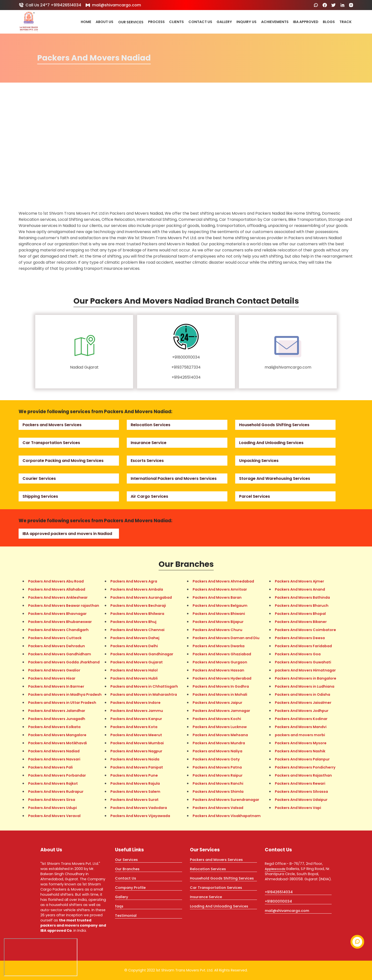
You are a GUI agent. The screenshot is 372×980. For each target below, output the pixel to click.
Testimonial (126, 916)
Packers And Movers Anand (300, 589)
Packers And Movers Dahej (135, 638)
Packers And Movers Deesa (300, 638)
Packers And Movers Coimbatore (305, 630)
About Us (105, 22)
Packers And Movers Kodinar (301, 719)
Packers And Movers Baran (217, 597)
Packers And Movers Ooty (216, 759)
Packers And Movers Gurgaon (220, 662)
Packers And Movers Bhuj (133, 622)
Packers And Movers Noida (135, 759)
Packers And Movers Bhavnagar (57, 614)
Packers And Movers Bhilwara (137, 614)
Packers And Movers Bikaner (301, 622)
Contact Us (200, 22)
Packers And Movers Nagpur (136, 751)
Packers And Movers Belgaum (220, 606)
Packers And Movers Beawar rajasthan (64, 606)
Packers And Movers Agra (134, 581)
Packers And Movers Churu (217, 630)
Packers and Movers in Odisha (302, 695)
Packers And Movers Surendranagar (226, 800)
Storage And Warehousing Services (275, 478)
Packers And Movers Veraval (54, 816)
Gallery (224, 22)
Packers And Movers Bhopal (300, 614)
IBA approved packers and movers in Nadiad (67, 534)
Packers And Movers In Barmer (56, 686)
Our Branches (127, 869)
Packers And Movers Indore (135, 703)
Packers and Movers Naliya (217, 751)
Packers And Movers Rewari (300, 783)
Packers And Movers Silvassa (301, 792)
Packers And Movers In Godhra (221, 686)
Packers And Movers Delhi (134, 646)
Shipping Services (40, 496)
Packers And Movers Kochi (217, 719)
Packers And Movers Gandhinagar (142, 654)
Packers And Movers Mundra (219, 743)
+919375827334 (186, 367)
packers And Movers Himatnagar (305, 670)
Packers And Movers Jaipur (217, 703)
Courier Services (39, 478)
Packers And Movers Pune (134, 775)
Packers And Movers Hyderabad (222, 678)
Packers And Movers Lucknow (220, 727)
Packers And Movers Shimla (218, 792)
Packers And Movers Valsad (218, 808)
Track (346, 22)
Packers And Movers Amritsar (220, 589)
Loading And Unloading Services (271, 443)
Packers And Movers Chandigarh (58, 630)
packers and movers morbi (300, 735)
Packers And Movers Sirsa (52, 800)
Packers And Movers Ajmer (299, 581)
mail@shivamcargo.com (113, 5)
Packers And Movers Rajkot (53, 783)
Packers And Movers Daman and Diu (226, 638)
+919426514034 (186, 377)
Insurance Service (149, 443)
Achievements (275, 22)
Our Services (131, 22)
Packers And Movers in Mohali (220, 695)
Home (86, 22)
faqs (119, 906)
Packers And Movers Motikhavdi (58, 743)
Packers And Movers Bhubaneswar (60, 622)
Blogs (329, 22)
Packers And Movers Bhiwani (219, 614)
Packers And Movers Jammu (137, 711)
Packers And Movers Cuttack (55, 638)
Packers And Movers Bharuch (302, 606)
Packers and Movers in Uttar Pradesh (62, 703)
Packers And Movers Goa (298, 654)
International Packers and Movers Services (174, 478)
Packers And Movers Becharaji (138, 606)
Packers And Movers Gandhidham (60, 654)
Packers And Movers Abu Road (56, 581)
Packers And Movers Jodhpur (302, 711)
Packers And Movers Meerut (136, 735)
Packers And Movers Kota (134, 727)
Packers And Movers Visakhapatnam (227, 816)
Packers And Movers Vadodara (139, 808)
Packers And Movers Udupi (52, 808)
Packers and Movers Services (52, 425)
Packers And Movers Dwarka (219, 646)
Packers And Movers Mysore (301, 743)
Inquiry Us (246, 22)
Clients (176, 22)
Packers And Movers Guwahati (303, 662)
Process (156, 22)
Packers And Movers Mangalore (57, 735)
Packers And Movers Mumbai (137, 743)
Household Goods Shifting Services (274, 425)
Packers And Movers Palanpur (302, 759)
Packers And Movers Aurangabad (141, 597)
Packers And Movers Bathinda (302, 597)
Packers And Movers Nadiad (54, 751)
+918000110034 (186, 357)
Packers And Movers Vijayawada (140, 816)
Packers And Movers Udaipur (301, 800)
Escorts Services (147, 461)
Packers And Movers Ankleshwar (58, 597)
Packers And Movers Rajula (135, 783)
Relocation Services (151, 425)
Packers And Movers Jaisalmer (303, 703)
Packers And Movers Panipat (137, 767)
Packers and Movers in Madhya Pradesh (65, 695)
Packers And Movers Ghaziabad (222, 654)
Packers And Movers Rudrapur (56, 792)
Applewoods (275, 869)
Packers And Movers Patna (217, 767)
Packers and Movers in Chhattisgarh (144, 686)
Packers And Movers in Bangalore (306, 678)
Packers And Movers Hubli (134, 678)
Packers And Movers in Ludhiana (305, 686)
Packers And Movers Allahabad (57, 589)
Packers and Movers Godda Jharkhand (64, 662)
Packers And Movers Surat (134, 800)
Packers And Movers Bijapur (218, 622)
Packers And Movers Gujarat (137, 662)
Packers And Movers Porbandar (57, 775)
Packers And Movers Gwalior (54, 670)
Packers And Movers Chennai (137, 630)
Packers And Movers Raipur (218, 775)
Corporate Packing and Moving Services (63, 461)
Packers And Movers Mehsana (220, 735)
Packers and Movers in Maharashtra (144, 695)
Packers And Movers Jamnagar (221, 711)
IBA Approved (306, 22)
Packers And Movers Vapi (298, 808)
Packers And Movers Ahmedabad (223, 581)
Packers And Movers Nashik (300, 751)
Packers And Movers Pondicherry (305, 767)
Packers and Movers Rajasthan (303, 775)
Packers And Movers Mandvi (301, 727)
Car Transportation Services (51, 443)
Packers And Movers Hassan (218, 670)
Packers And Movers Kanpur (136, 719)
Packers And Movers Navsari (54, 759)
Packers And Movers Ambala (137, 589)
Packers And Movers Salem (135, 792)
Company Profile (130, 888)
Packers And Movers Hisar (52, 678)
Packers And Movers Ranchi (218, 783)
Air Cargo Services (149, 496)
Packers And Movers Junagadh (57, 719)
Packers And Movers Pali (50, 767)
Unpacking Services (259, 461)
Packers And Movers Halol (134, 670)
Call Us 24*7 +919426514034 (50, 5)
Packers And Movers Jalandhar (57, 711)
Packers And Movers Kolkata (54, 727)
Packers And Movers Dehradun (57, 646)
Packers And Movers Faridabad (303, 646)
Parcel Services (255, 496)
